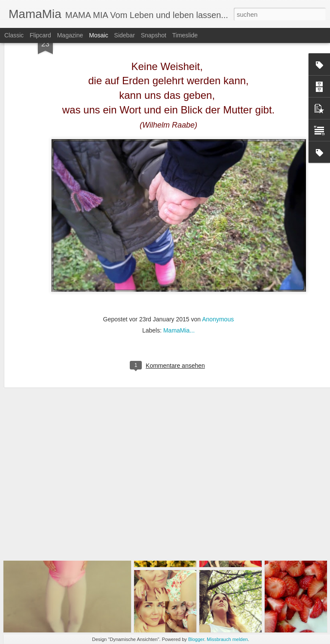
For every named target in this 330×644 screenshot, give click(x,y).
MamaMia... (179, 281)
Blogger (196, 639)
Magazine (70, 35)
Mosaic (98, 35)
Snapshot (154, 35)
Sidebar (125, 35)
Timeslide (185, 35)
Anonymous (218, 269)
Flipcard (40, 35)
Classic (14, 35)
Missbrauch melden (227, 639)
